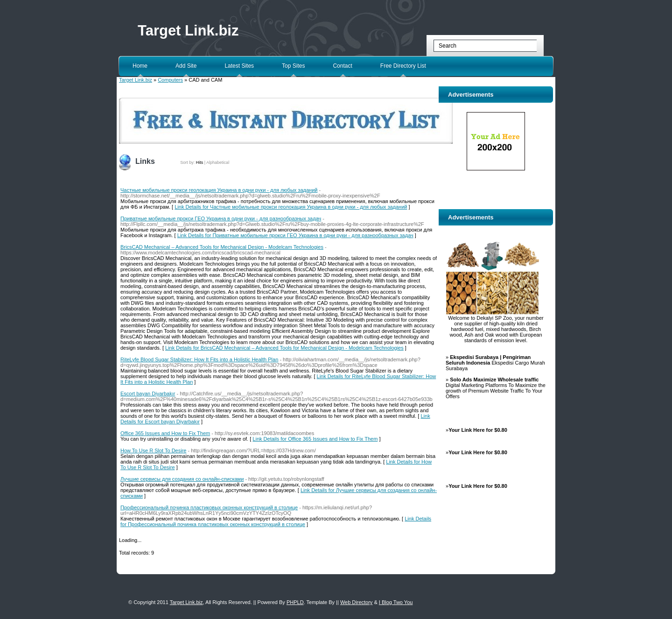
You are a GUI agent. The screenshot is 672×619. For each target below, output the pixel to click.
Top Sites (293, 66)
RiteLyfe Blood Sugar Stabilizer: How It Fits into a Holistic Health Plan (199, 359)
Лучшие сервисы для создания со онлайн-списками (182, 479)
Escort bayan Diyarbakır (148, 394)
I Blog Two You (396, 602)
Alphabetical (218, 162)
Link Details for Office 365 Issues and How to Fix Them (315, 439)
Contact (342, 66)
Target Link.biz (188, 31)
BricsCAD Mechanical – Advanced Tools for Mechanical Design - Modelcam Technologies (222, 247)
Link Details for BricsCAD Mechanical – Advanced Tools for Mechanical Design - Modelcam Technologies (284, 348)
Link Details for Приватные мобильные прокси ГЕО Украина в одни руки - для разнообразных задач (295, 235)
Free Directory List (403, 66)
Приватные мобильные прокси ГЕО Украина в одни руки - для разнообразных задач (221, 218)
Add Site (186, 66)
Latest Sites (239, 66)
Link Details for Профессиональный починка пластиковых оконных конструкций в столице (276, 521)
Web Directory (356, 602)
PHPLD (295, 602)
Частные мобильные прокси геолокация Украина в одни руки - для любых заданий (219, 190)
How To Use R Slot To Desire (153, 450)
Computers (170, 80)
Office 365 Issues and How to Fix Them (165, 433)
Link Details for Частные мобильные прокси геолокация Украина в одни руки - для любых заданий (291, 207)
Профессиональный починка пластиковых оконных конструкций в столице (209, 507)
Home (140, 66)
